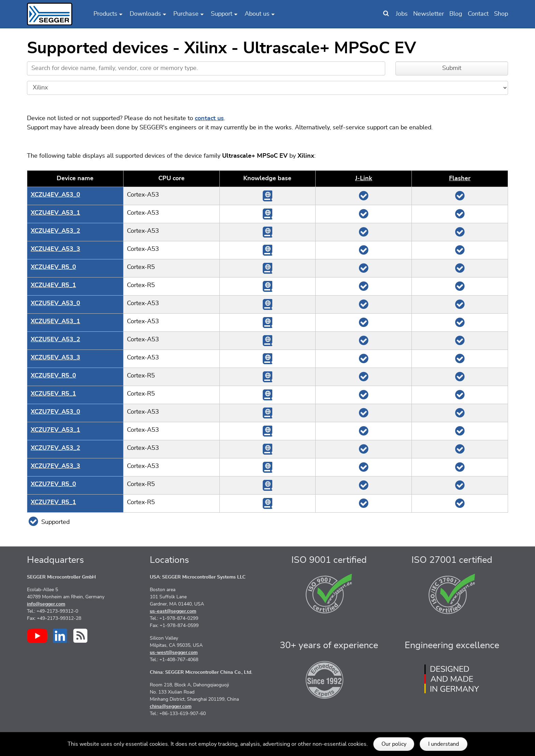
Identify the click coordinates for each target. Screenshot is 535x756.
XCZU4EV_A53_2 (55, 231)
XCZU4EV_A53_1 (55, 213)
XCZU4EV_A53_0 (55, 195)
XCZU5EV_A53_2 (55, 340)
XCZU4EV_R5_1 (53, 285)
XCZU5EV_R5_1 (53, 394)
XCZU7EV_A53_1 (55, 430)
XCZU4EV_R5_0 (53, 267)
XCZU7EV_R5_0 (53, 484)
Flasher (460, 179)
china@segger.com (171, 707)
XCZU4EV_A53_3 (55, 249)
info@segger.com (46, 604)
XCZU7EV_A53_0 (55, 412)
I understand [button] (444, 744)
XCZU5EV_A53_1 (55, 322)
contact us (209, 118)
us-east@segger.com (173, 611)
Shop (501, 14)
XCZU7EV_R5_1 (53, 502)
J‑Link (364, 179)
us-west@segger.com (174, 653)
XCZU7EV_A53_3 (55, 466)
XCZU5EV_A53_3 (55, 358)
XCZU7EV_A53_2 (55, 448)
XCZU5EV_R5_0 (53, 376)
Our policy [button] (394, 744)
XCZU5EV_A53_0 (55, 303)
